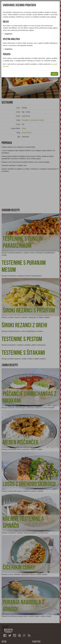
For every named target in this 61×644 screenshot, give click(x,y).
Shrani (54, 74)
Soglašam (9, 34)
